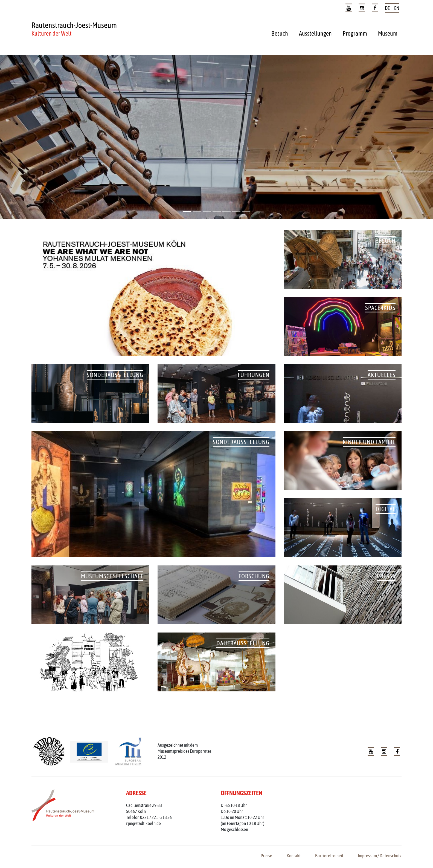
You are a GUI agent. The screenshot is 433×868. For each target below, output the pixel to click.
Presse (266, 856)
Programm (355, 33)
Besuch (280, 33)
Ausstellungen (315, 33)
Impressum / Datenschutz (380, 856)
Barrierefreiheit (329, 856)
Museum (388, 33)
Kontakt (294, 856)
